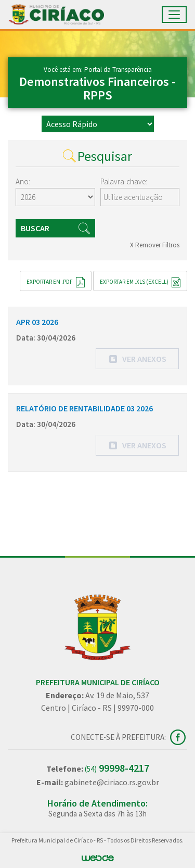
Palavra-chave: (124, 181)
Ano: (23, 181)
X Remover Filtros (155, 245)
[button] (137, 359)
